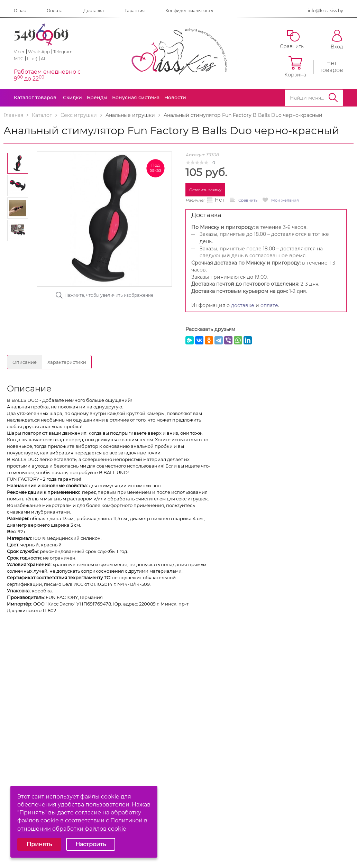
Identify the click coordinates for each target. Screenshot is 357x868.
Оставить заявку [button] (205, 190)
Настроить (91, 844)
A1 (43, 59)
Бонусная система (136, 98)
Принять (39, 844)
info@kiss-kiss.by (326, 11)
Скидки (72, 98)
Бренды (97, 98)
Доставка (94, 11)
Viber (19, 52)
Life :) (32, 59)
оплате (269, 305)
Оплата (55, 11)
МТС (19, 59)
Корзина (295, 67)
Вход (337, 40)
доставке (243, 305)
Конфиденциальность (189, 11)
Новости (175, 98)
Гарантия (135, 11)
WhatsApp (39, 52)
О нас (20, 11)
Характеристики (67, 362)
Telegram (63, 52)
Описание (25, 362)
